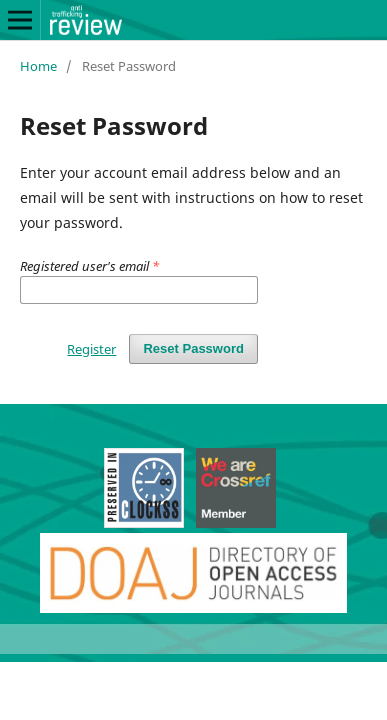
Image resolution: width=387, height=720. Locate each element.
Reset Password (193, 348)
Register (91, 349)
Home (38, 66)
